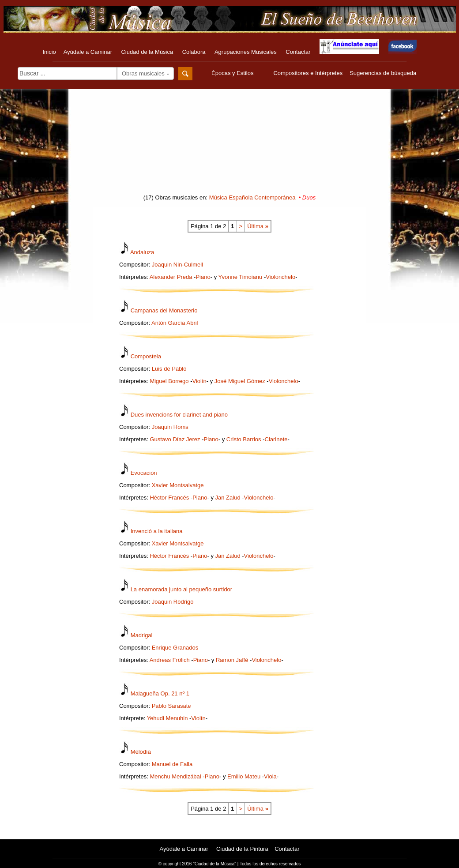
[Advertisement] (230, 144)
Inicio (49, 52)
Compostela (146, 356)
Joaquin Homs (170, 427)
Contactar (298, 52)
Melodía (141, 752)
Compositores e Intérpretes (308, 73)
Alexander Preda (171, 277)
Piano (203, 277)
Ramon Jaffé (232, 660)
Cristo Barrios (244, 439)
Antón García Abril (175, 323)
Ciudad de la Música (147, 52)
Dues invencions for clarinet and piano (179, 415)
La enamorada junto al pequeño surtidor (182, 589)
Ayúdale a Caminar (88, 52)
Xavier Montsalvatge (178, 485)
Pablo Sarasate (171, 706)
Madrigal (142, 635)
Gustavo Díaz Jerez (175, 439)
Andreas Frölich (170, 660)
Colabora (194, 52)
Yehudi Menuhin (167, 718)
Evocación (144, 473)
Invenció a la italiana (157, 531)
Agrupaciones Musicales (246, 52)
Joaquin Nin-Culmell (177, 265)
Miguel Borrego (169, 381)
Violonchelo (280, 277)
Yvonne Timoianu (241, 277)
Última (258, 226)
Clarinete (276, 439)
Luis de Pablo (169, 369)
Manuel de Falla (172, 764)
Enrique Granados (175, 648)
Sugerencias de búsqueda (383, 73)
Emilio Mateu (244, 776)
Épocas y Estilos (233, 73)
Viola (270, 776)
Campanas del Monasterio (164, 310)
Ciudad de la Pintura (242, 849)
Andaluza (142, 252)
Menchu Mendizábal (175, 776)
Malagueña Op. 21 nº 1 (160, 693)
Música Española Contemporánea (252, 197)
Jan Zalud (228, 498)
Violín (199, 381)
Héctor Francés (169, 498)
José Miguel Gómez (240, 381)
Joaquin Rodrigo (173, 602)
